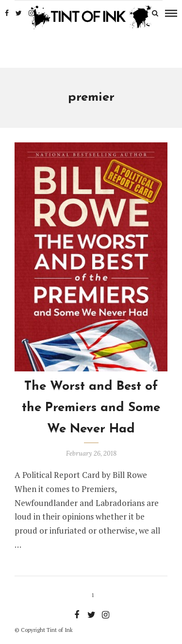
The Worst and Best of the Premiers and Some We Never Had (91, 408)
